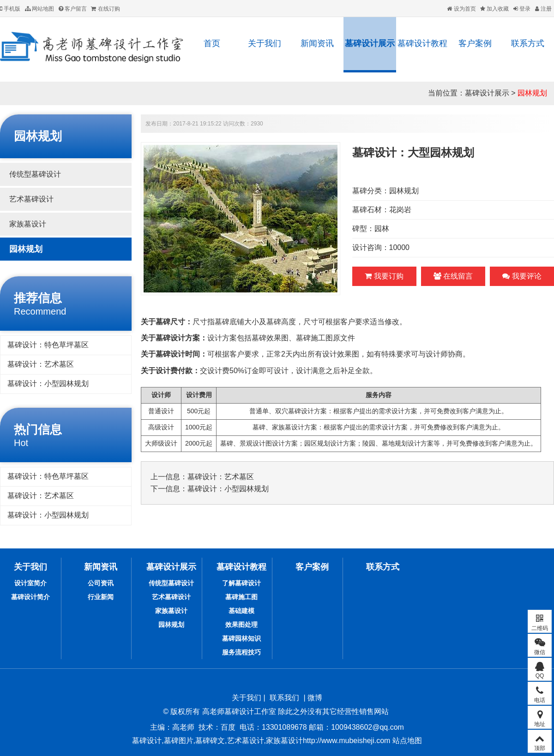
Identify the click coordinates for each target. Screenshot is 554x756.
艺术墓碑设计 (31, 199)
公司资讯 (101, 583)
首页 (212, 43)
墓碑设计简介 (30, 597)
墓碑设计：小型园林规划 (48, 384)
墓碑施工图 (241, 597)
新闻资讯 (317, 43)
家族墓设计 (28, 224)
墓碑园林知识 (241, 638)
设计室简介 (30, 583)
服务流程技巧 (241, 652)
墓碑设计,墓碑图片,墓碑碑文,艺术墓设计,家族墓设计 (217, 741)
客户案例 (475, 43)
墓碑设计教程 (422, 43)
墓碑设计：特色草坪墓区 (48, 345)
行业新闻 (101, 597)
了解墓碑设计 (241, 583)
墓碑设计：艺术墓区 (41, 364)
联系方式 (528, 43)
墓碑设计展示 (370, 43)
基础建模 (241, 611)
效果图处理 (241, 625)
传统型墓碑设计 (35, 174)
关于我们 (265, 43)
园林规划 (532, 93)
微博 (315, 698)
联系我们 (284, 698)
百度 (228, 727)
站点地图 (406, 741)
